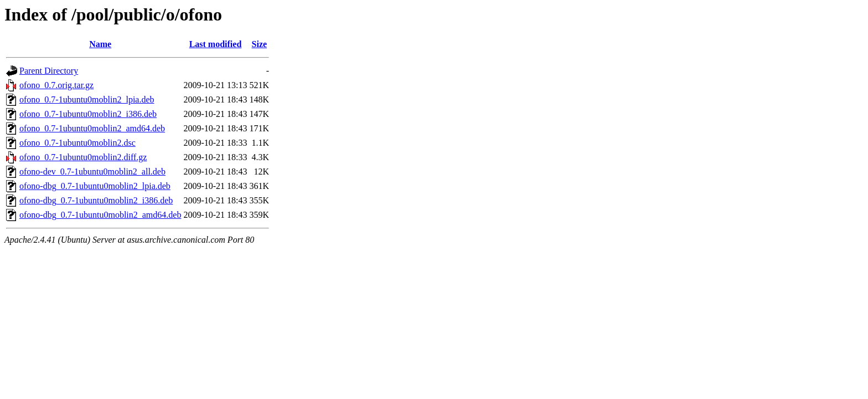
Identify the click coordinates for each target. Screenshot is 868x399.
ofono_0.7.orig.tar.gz (56, 85)
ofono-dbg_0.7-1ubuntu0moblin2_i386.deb (96, 200)
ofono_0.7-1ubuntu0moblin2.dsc (77, 143)
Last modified (216, 44)
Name (100, 44)
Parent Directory (49, 71)
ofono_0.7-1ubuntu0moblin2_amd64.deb (92, 128)
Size (260, 44)
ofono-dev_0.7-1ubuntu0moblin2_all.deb (92, 172)
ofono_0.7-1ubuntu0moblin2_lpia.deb (87, 99)
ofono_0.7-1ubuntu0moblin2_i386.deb (88, 114)
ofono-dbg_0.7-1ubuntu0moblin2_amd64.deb (100, 215)
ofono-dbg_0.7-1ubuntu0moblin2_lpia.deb (95, 186)
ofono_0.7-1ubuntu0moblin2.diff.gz (83, 157)
